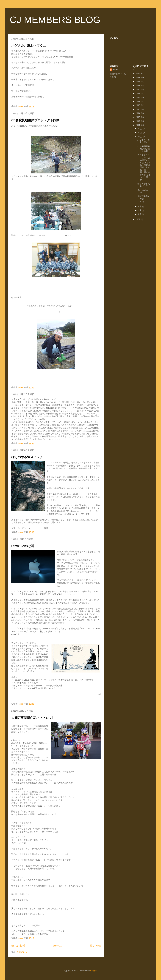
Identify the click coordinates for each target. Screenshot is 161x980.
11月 (140, 132)
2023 (138, 77)
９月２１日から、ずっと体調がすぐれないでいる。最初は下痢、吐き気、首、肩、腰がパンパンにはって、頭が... (144, 167)
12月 (140, 129)
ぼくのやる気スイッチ (27, 457)
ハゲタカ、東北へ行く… (29, 45)
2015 (138, 109)
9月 (140, 206)
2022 (138, 81)
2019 (138, 93)
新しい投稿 (18, 946)
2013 (138, 117)
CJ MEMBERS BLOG (55, 20)
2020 (138, 89)
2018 (138, 97)
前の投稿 (95, 946)
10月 (140, 137)
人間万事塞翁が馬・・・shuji (32, 718)
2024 (138, 74)
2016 (138, 105)
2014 (138, 113)
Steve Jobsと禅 (23, 546)
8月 (140, 210)
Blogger (94, 971)
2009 (138, 219)
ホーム (58, 946)
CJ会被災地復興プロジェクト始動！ (37, 120)
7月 (140, 214)
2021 (138, 85)
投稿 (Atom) (22, 952)
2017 (138, 101)
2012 (138, 121)
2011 (138, 125)
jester (115, 70)
